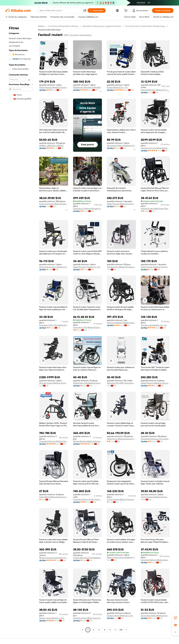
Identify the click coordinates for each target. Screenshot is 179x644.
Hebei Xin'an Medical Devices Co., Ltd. (121, 439)
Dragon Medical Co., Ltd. (117, 87)
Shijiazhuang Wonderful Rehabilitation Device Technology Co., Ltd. (88, 87)
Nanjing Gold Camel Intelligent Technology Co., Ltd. (121, 557)
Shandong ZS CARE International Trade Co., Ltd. (121, 383)
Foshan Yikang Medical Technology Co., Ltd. (121, 499)
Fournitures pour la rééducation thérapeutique (145, 26)
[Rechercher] (97, 10)
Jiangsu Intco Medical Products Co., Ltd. (121, 267)
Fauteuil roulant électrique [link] (49, 30)
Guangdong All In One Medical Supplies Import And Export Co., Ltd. (54, 325)
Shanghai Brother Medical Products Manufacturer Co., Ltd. (155, 90)
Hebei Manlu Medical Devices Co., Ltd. (54, 497)
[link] (175, 618)
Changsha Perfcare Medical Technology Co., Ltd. (54, 441)
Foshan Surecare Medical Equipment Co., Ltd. (54, 204)
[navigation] (21, 328)
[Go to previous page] (82, 630)
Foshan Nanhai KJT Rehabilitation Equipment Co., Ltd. (88, 558)
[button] (85, 10)
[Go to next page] (126, 630)
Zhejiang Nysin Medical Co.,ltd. (120, 616)
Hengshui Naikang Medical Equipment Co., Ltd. (155, 560)
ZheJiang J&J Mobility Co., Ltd (154, 325)
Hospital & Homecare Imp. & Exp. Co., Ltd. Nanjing (155, 439)
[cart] (126, 11)
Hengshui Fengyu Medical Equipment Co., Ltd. (155, 148)
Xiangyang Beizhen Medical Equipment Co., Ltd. (121, 323)
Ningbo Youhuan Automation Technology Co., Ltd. (54, 558)
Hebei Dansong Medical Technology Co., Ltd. (54, 87)
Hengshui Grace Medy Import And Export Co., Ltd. (88, 618)
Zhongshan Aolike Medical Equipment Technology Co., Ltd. (155, 616)
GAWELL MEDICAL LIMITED (51, 146)
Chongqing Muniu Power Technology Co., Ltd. (88, 499)
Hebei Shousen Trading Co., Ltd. (87, 267)
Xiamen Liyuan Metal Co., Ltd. (52, 618)
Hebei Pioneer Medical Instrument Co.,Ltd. (121, 204)
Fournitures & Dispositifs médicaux (63, 26)
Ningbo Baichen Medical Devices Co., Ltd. (88, 441)
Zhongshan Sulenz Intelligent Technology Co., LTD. (121, 146)
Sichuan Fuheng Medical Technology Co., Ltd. (54, 383)
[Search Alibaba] (60, 10)
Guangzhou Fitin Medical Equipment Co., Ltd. (88, 327)
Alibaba (41, 26)
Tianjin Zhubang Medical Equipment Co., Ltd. (155, 497)
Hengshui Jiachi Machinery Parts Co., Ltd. (155, 208)
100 (121, 630)
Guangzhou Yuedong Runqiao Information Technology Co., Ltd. (88, 208)
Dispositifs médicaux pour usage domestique (102, 26)
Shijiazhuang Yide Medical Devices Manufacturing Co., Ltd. (88, 383)
